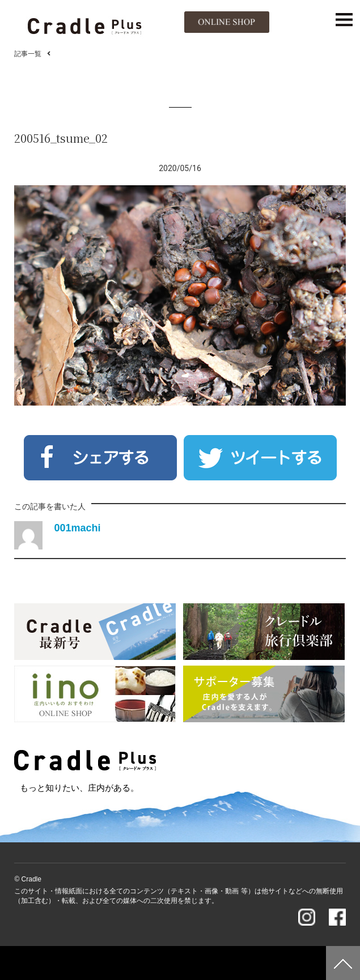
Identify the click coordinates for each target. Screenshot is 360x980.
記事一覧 (28, 54)
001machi (77, 528)
